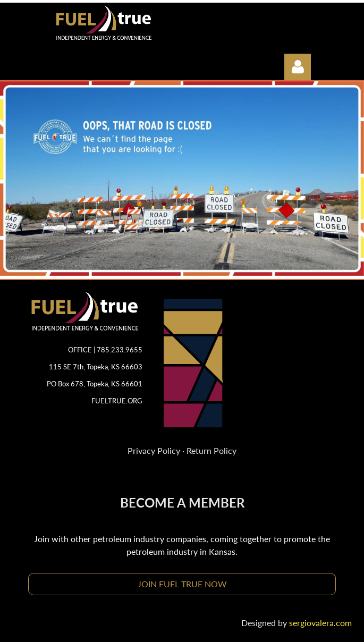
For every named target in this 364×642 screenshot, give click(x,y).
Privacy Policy (154, 450)
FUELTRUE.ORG (117, 401)
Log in (298, 67)
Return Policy (211, 450)
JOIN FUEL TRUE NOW (182, 584)
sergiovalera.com (320, 623)
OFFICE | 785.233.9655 (105, 350)
